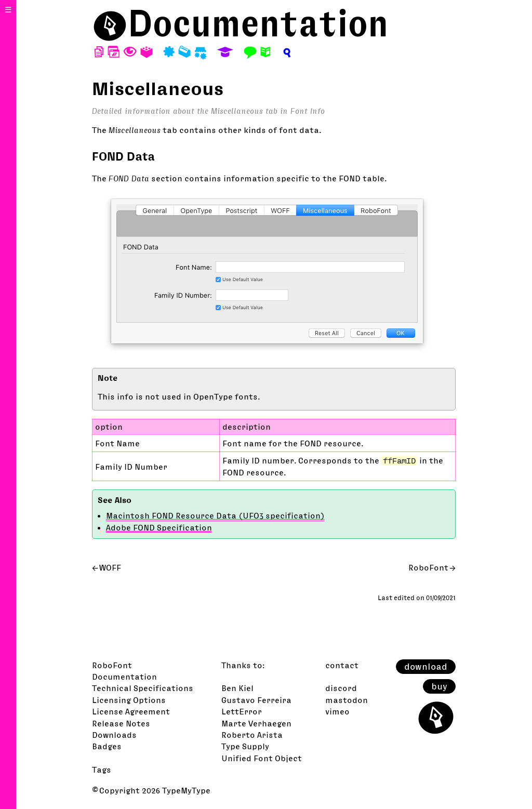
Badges (107, 746)
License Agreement (131, 711)
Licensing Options (129, 700)
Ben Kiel (237, 688)
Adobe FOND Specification (159, 527)
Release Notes (121, 723)
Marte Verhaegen (256, 723)
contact (342, 665)
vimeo (337, 711)
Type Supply (245, 746)
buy (439, 686)
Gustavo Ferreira (256, 700)
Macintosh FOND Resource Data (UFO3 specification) (215, 515)
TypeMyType (186, 790)
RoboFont (428, 567)
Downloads (114, 735)
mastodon (347, 700)
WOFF (110, 567)
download (426, 667)
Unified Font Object (262, 758)
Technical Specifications (143, 688)
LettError (242, 711)
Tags (102, 770)
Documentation (258, 23)
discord (341, 688)
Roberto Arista (252, 735)
